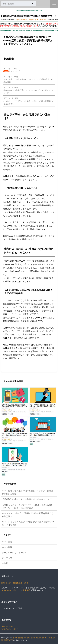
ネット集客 (7, 547)
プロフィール (7, 626)
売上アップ (7, 558)
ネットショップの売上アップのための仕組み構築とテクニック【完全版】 (28, 523)
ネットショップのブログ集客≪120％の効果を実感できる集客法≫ (28, 515)
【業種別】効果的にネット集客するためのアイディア (27, 499)
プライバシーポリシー (11, 590)
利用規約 (26, 590)
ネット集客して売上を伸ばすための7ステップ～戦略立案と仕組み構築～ (28, 492)
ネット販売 (7, 542)
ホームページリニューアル (14, 553)
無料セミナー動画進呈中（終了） (16, 583)
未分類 (5, 563)
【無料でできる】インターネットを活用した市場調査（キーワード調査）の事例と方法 (27, 506)
